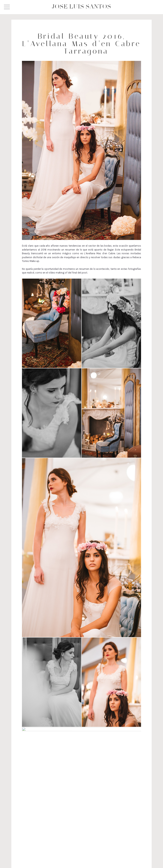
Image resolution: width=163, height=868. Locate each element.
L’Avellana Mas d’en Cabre (100, 253)
